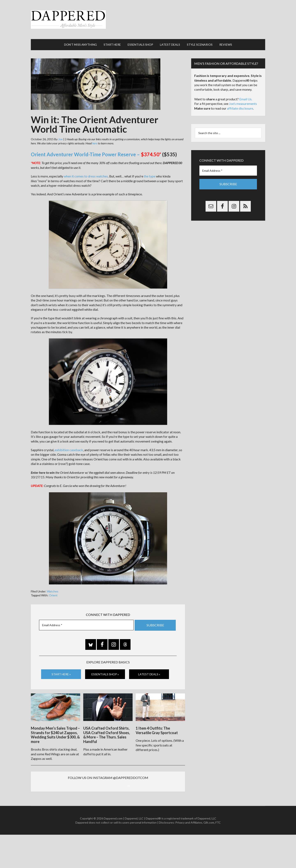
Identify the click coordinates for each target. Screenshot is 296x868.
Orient (53, 587)
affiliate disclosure (240, 100)
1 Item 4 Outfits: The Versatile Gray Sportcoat (157, 720)
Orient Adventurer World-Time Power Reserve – (95, 146)
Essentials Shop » (105, 666)
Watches (53, 583)
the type (150, 168)
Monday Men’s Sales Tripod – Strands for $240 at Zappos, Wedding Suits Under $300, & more (55, 724)
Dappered (148, 15)
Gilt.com (209, 856)
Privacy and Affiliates (189, 856)
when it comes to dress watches (86, 168)
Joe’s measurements (243, 95)
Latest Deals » (149, 666)
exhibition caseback (69, 442)
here (95, 135)
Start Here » (61, 666)
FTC (218, 856)
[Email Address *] (86, 617)
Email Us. (246, 91)
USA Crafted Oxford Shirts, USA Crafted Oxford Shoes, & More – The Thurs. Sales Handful (107, 724)
